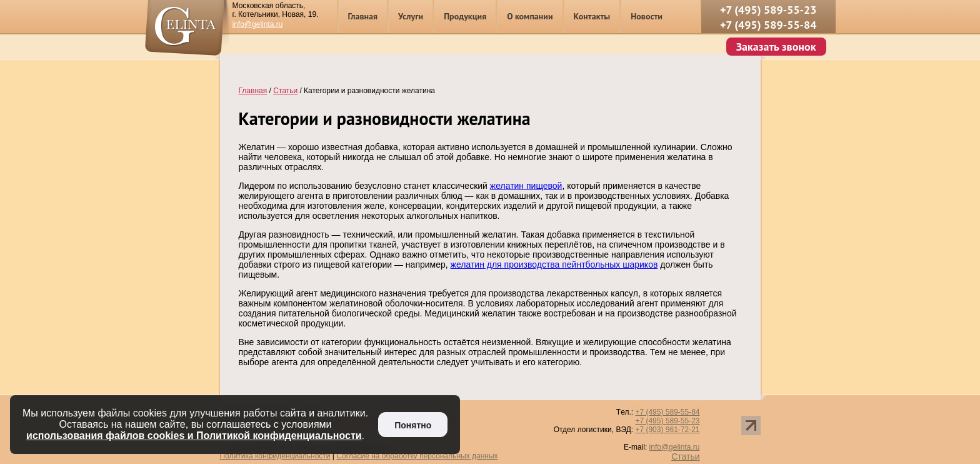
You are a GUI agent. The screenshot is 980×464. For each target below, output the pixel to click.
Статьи (685, 456)
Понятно (413, 425)
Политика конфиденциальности (275, 456)
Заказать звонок (776, 47)
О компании (530, 16)
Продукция (465, 16)
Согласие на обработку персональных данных (417, 456)
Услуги (411, 16)
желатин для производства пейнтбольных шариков (554, 265)
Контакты (592, 16)
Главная (363, 16)
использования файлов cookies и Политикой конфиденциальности (194, 436)
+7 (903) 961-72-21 (667, 430)
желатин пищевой (526, 186)
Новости (647, 16)
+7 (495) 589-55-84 (768, 25)
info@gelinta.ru (258, 24)
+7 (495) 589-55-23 (768, 10)
